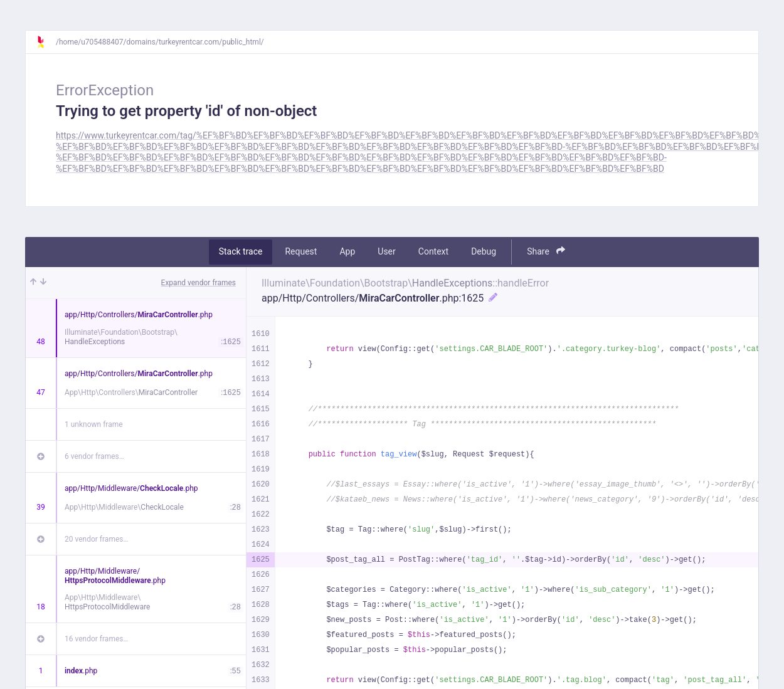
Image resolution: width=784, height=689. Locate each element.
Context (433, 251)
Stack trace (241, 251)
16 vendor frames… (96, 639)
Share (546, 251)
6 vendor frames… (94, 456)
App (347, 251)
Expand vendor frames (199, 283)
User (386, 251)
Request (301, 251)
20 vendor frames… (96, 539)
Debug (484, 251)
